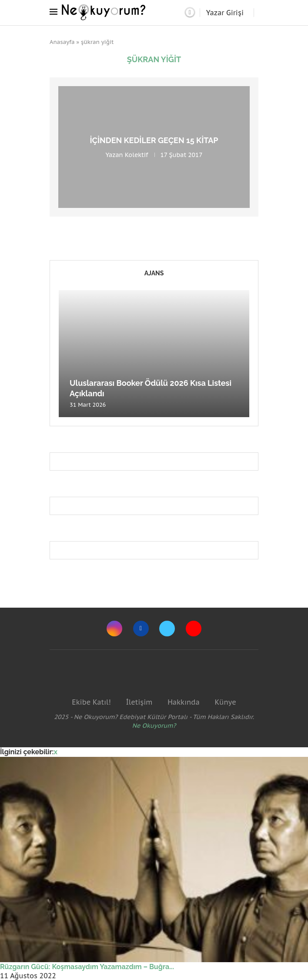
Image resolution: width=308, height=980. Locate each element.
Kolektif (137, 155)
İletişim (139, 702)
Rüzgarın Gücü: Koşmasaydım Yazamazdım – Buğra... (87, 967)
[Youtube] (194, 629)
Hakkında (184, 702)
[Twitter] (167, 629)
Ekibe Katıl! (91, 702)
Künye (225, 702)
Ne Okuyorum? (154, 726)
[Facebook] (141, 629)
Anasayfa (62, 42)
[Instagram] (114, 629)
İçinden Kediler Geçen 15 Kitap (154, 140)
